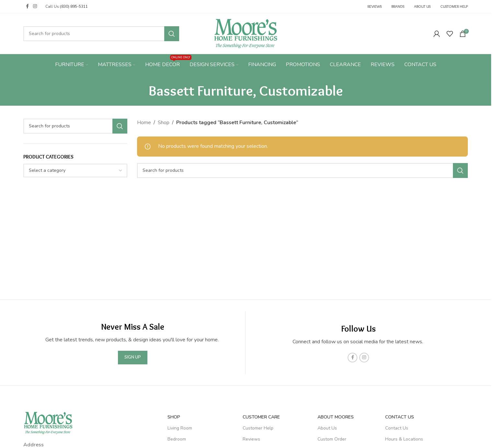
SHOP (174, 417)
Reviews (251, 439)
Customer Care (261, 417)
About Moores (336, 417)
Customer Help (258, 428)
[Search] (101, 34)
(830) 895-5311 (74, 6)
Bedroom (177, 439)
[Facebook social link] (27, 6)
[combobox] (75, 171)
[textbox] (75, 171)
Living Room (180, 428)
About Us (327, 428)
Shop (164, 123)
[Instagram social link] (35, 6)
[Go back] (141, 90)
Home (144, 123)
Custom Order (332, 439)
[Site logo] (246, 33)
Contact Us (400, 417)
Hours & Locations (404, 439)
